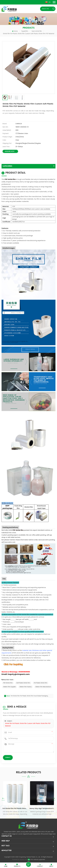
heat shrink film (37, 31)
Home (15, 31)
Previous (3, 799)
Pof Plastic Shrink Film (41, 683)
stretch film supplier (9, 687)
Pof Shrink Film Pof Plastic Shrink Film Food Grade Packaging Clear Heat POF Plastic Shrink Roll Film (30, 696)
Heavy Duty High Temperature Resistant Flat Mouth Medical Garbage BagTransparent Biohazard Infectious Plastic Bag (42, 808)
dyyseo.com (24, 860)
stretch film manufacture (43, 687)
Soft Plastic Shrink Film (23, 683)
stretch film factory (26, 687)
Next (54, 799)
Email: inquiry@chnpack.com (16, 674)
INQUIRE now (10, 151)
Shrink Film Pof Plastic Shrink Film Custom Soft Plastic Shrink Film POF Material (28, 725)
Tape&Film (25, 31)
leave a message (28, 864)
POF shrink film (10, 179)
